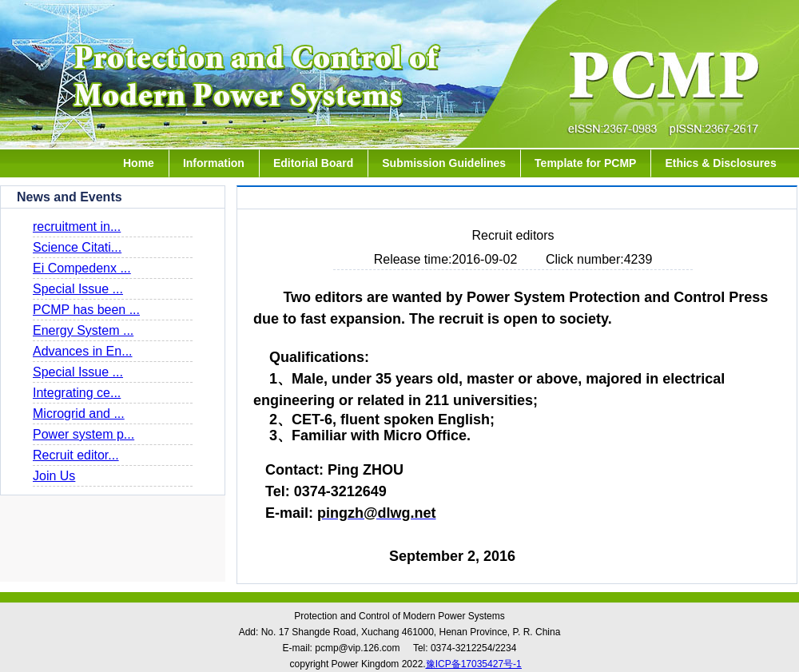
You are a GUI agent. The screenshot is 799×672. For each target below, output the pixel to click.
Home (139, 163)
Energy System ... (83, 330)
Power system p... (83, 434)
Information (214, 163)
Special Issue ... (78, 289)
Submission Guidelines (444, 163)
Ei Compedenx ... (82, 268)
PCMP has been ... (86, 310)
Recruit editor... (76, 455)
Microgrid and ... (79, 414)
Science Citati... (77, 247)
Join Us (54, 476)
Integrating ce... (77, 393)
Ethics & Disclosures (720, 163)
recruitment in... (77, 227)
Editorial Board (313, 163)
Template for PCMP (585, 163)
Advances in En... (83, 351)
